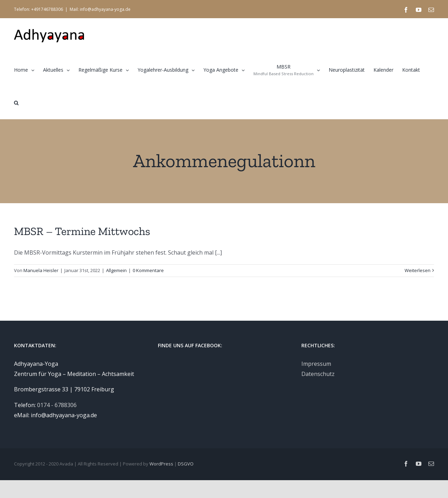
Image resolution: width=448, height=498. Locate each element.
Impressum (316, 364)
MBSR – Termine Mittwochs (82, 231)
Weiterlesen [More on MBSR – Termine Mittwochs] (418, 270)
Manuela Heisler (41, 270)
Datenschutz (318, 374)
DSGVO (186, 464)
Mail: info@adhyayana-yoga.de (100, 9)
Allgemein (116, 270)
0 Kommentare (148, 270)
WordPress (161, 464)
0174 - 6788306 (57, 405)
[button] (16, 102)
